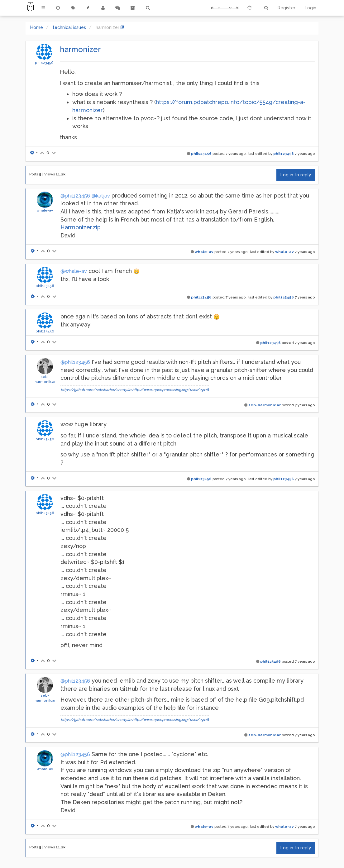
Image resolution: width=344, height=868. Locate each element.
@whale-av (74, 271)
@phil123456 (75, 196)
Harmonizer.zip (81, 227)
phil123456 (44, 63)
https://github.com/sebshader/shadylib (96, 390)
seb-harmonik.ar (265, 405)
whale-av (45, 210)
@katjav (101, 196)
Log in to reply (296, 175)
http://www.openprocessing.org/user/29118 (170, 390)
